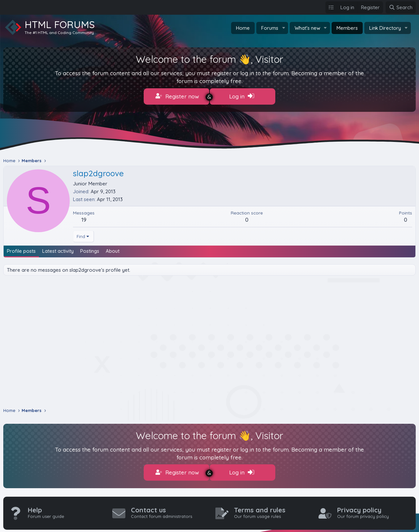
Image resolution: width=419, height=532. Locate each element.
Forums (270, 28)
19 (84, 217)
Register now (177, 96)
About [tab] (113, 248)
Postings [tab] (90, 248)
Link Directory (385, 28)
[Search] (401, 7)
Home (243, 28)
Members (347, 28)
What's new (307, 28)
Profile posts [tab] (21, 248)
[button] (283, 28)
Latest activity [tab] (58, 248)
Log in (242, 96)
